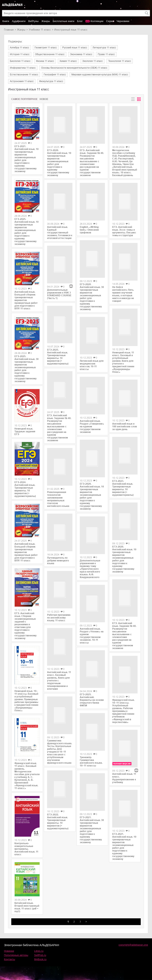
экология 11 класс (93, 61)
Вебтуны (33, 21)
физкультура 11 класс (51, 81)
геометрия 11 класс (46, 48)
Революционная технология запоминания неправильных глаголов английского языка (58, 486)
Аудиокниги (19, 21)
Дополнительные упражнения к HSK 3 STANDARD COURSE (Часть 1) (59, 283)
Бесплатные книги (63, 21)
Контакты (9, 959)
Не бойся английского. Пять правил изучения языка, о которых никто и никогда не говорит (123, 291)
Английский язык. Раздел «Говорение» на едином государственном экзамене (92, 426)
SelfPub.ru (40, 955)
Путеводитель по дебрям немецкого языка (58, 546)
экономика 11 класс (81, 54)
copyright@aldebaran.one (133, 945)
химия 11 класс (68, 61)
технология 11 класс (120, 61)
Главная (9, 30)
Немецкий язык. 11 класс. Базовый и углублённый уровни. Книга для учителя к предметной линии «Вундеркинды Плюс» (123, 361)
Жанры (46, 21)
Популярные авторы (16, 955)
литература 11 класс (104, 48)
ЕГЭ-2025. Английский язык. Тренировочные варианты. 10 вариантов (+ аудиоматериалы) (58, 342)
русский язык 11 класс (75, 48)
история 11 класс (20, 54)
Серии (110, 21)
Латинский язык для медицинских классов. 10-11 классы (92, 361)
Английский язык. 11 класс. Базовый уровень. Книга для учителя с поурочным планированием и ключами (59, 661)
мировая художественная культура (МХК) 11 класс (100, 75)
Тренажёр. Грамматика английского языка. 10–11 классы (91, 759)
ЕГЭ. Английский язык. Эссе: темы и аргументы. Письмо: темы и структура (124, 230)
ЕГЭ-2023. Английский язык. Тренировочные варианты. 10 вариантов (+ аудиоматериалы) (123, 481)
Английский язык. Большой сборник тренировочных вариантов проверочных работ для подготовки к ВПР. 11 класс (26, 300)
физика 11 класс (45, 61)
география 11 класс (55, 75)
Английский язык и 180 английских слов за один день (124, 423)
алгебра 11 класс (19, 48)
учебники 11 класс (40, 30)
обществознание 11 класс (50, 54)
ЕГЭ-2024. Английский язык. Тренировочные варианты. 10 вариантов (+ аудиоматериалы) (25, 489)
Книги (6, 21)
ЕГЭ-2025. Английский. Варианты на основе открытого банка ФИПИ (92, 699)
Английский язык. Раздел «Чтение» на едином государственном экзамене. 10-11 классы (92, 637)
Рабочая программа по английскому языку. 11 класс (59, 601)
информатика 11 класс (23, 68)
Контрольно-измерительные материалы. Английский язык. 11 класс (26, 849)
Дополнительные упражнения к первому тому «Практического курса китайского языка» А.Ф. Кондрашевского (90, 567)
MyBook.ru (40, 959)
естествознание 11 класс (24, 75)
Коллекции (97, 21)
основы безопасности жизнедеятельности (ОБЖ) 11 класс (74, 68)
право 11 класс (106, 54)
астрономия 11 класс (22, 81)
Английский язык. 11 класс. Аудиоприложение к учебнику (124, 758)
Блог (80, 21)
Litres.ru (39, 951)
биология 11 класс (20, 61)
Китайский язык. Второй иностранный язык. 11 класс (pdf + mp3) (27, 907)
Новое (44, 99)
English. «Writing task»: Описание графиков (89, 234)
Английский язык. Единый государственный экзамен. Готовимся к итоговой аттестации (60, 234)
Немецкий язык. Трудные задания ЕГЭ (25, 432)
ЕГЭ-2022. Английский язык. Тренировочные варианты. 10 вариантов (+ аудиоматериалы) (58, 795)
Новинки (9, 951)
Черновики (123, 21)
